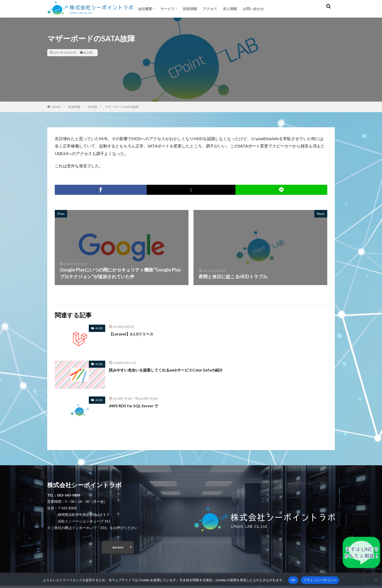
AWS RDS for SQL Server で (137, 406)
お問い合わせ (253, 9)
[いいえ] (376, 580)
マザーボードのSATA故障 (122, 107)
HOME (56, 107)
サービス (168, 9)
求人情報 (230, 9)
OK (293, 580)
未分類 (88, 53)
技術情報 (190, 9)
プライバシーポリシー (320, 580)
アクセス (210, 9)
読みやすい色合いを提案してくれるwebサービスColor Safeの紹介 (176, 370)
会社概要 (145, 9)
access (118, 548)
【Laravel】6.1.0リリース (135, 334)
